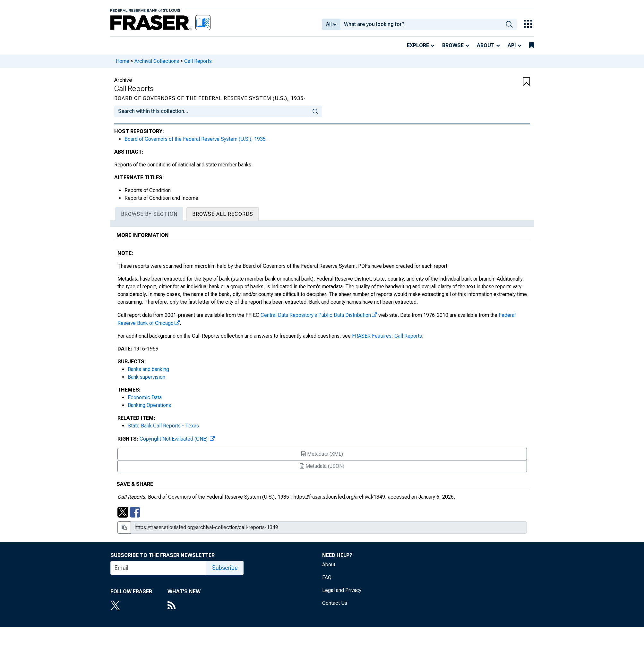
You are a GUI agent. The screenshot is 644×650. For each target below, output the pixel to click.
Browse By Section (149, 214)
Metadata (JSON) (322, 466)
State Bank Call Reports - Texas (163, 426)
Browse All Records (223, 214)
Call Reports (198, 61)
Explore (418, 45)
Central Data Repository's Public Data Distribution (316, 315)
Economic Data (145, 397)
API (512, 45)
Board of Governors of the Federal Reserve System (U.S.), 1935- (196, 139)
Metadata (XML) (322, 454)
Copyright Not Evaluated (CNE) (174, 439)
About (486, 45)
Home (123, 61)
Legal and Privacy (342, 590)
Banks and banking (148, 369)
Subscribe (225, 568)
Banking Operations (149, 405)
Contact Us (335, 603)
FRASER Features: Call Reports (387, 336)
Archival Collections (157, 61)
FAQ (327, 577)
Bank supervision (146, 377)
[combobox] (421, 24)
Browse (453, 45)
